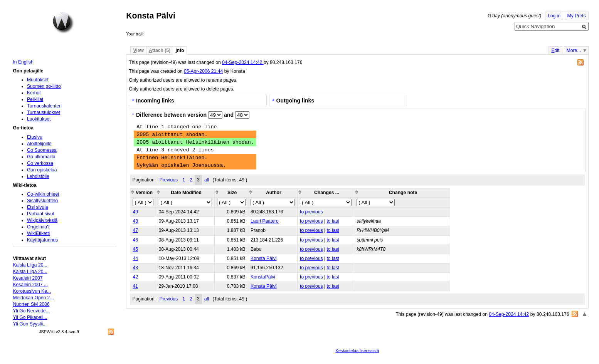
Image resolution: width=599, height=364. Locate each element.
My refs (577, 16)
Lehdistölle (38, 176)
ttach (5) (160, 50)
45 (135, 249)
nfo (180, 50)
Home (63, 23)
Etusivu (35, 137)
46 (135, 240)
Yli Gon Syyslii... (30, 324)
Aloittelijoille (39, 144)
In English (23, 62)
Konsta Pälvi (264, 258)
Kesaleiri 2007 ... (30, 285)
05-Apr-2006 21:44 (203, 71)
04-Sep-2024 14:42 (243, 62)
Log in (554, 16)
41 (135, 286)
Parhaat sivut (41, 214)
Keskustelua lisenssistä (357, 351)
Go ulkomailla (41, 157)
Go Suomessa (42, 150)
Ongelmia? (38, 227)
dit (555, 50)
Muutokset (38, 80)
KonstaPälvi (263, 277)
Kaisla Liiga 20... (30, 265)
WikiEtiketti (38, 233)
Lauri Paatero (265, 221)
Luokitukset (39, 119)
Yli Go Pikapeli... (30, 317)
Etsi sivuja (38, 207)
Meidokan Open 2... (33, 298)
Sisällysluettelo (42, 201)
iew (138, 50)
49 (135, 212)
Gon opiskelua (42, 170)
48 (135, 221)
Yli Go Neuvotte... (31, 311)
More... (574, 50)
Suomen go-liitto (44, 86)
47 (135, 230)
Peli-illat (35, 99)
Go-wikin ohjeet (43, 194)
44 (135, 258)
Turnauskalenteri (44, 106)
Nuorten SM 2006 (31, 304)
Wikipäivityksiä (42, 220)
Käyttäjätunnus (42, 240)
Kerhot (34, 93)
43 (135, 268)
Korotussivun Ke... (32, 291)
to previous (311, 212)
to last (333, 221)
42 (135, 277)
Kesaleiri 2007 (28, 278)
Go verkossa (40, 163)
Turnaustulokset (44, 112)
